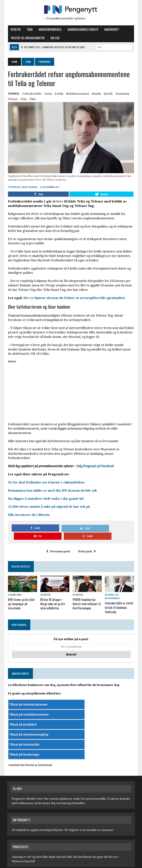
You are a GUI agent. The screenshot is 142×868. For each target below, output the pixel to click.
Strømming (121, 94)
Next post (87, 544)
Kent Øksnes (29, 188)
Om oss (54, 38)
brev (59, 202)
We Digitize (72, 818)
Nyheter (15, 29)
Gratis (47, 94)
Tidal (32, 99)
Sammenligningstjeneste (82, 29)
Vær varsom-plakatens (58, 787)
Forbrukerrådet (31, 94)
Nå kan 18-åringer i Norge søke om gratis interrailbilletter (55, 596)
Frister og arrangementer (27, 38)
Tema (29, 29)
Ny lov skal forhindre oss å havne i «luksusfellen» (46, 483)
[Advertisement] (71, 390)
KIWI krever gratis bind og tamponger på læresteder (20, 596)
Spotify (107, 94)
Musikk (95, 94)
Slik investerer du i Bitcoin (28, 516)
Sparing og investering (120, 588)
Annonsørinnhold (49, 29)
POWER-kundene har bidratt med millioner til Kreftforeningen (87, 596)
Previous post (58, 544)
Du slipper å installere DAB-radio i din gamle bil (45, 499)
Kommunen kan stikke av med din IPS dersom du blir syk (51, 491)
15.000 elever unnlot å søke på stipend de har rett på (48, 507)
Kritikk (58, 94)
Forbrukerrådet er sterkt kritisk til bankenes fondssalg (120, 596)
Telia (23, 99)
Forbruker (14, 588)
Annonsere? (111, 29)
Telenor (12, 99)
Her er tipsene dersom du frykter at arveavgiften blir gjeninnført (73, 299)
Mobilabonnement (77, 94)
